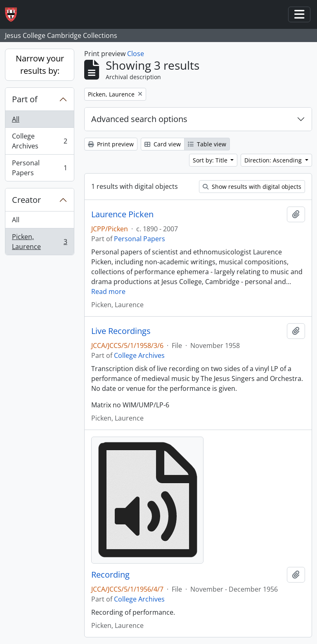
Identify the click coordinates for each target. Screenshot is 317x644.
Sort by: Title (211, 160)
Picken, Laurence (39, 242)
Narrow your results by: (40, 65)
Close (136, 54)
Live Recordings (121, 331)
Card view (163, 144)
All (16, 119)
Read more (108, 291)
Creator (26, 200)
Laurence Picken (122, 214)
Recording (110, 575)
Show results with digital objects (252, 187)
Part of (25, 99)
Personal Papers (39, 168)
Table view (207, 144)
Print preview (111, 144)
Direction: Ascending (274, 160)
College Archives (39, 141)
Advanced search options (139, 119)
